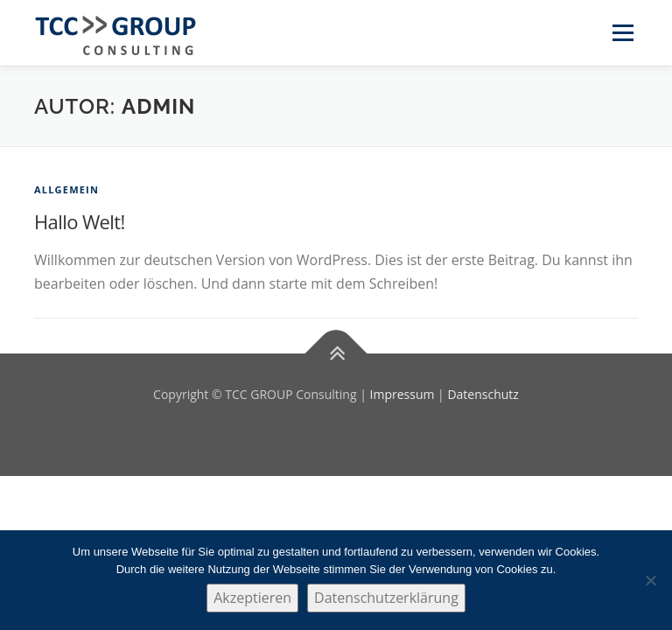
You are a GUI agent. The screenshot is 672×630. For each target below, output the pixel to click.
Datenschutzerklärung (386, 598)
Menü (623, 32)
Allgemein (66, 189)
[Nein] (650, 580)
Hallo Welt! (80, 221)
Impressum (402, 394)
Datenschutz (483, 394)
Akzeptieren (252, 598)
